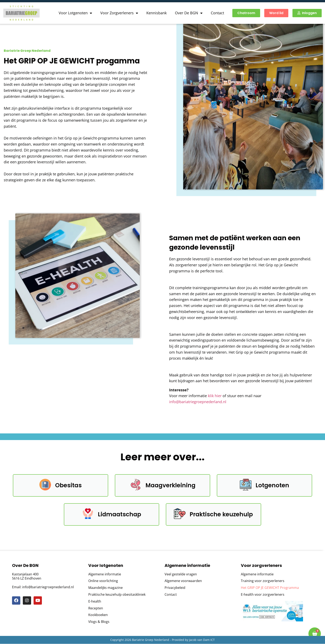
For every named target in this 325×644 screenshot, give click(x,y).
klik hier (215, 396)
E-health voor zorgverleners (263, 595)
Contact (217, 13)
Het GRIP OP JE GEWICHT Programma (270, 588)
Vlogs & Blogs (99, 622)
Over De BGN (189, 13)
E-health (95, 601)
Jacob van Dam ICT (202, 640)
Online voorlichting (103, 581)
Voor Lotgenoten (75, 13)
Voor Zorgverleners (119, 13)
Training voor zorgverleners (263, 581)
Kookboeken (98, 615)
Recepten (96, 608)
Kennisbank (156, 13)
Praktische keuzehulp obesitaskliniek (117, 595)
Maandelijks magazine (106, 588)
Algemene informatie (105, 574)
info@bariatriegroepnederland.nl (198, 402)
